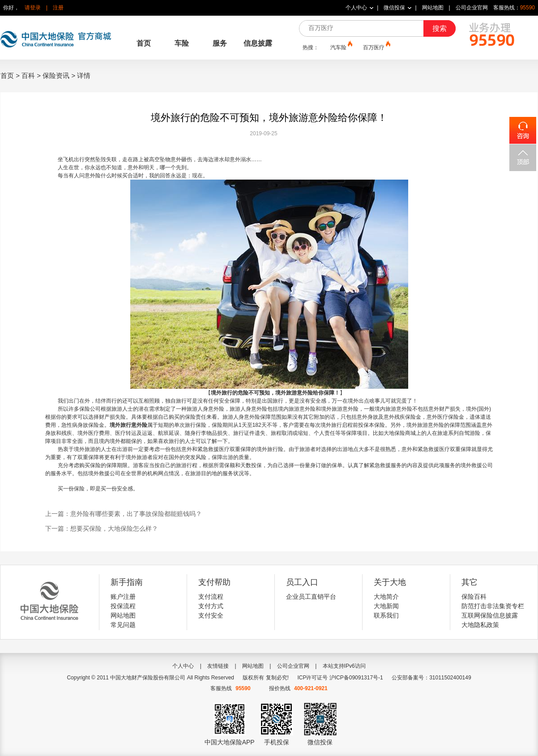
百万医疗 (376, 47)
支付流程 (211, 597)
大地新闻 (386, 606)
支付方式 (211, 606)
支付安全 (211, 615)
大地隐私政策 (480, 625)
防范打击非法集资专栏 (493, 606)
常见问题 (123, 625)
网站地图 (433, 8)
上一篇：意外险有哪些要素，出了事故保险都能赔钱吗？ (124, 514)
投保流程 (123, 606)
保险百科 (474, 597)
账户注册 (123, 597)
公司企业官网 (472, 8)
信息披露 (258, 43)
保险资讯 (56, 75)
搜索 (440, 28)
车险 (182, 43)
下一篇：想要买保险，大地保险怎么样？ (102, 528)
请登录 (33, 8)
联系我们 (386, 615)
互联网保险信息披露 (490, 615)
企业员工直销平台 (311, 597)
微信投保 (394, 8)
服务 (220, 43)
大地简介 (386, 597)
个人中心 (356, 8)
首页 (144, 43)
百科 (28, 75)
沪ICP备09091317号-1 (356, 678)
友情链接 (218, 666)
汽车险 (341, 47)
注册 (58, 8)
